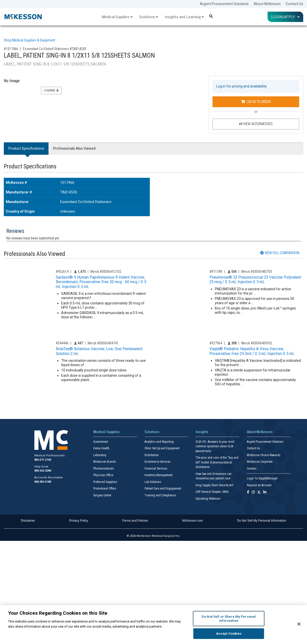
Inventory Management (159, 475)
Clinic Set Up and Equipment (162, 448)
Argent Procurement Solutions (224, 4)
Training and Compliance (160, 495)
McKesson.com (193, 521)
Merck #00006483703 (257, 272)
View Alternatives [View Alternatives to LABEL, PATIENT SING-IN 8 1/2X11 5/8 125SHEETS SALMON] (256, 124)
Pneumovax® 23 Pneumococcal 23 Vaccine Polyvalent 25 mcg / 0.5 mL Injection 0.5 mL (255, 280)
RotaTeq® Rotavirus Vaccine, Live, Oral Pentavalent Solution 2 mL (99, 351)
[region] (153, 625)
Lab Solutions (153, 482)
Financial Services (156, 469)
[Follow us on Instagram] (253, 492)
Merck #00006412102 (106, 272)
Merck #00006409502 (257, 343)
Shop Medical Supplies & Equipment (29, 40)
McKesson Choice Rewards (264, 455)
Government (101, 442)
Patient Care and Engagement (163, 488)
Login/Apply (285, 17)
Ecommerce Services (158, 462)
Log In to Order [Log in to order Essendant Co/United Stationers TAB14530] (256, 102)
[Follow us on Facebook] (248, 492)
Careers (252, 469)
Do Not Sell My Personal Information (262, 521)
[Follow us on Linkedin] (265, 492)
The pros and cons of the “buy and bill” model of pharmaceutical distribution (217, 462)
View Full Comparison (280, 253)
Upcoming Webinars (208, 499)
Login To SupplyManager (262, 478)
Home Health (101, 448)
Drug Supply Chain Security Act (214, 485)
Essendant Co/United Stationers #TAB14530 (55, 49)
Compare (51, 91)
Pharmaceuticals (104, 469)
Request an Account (259, 485)
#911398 (216, 272)
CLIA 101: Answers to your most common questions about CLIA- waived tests (215, 446)
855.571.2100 (43, 460)
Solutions (149, 17)
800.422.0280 (43, 471)
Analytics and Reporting (159, 442)
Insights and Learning (184, 17)
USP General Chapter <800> (212, 492)
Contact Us (294, 4)
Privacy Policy (79, 521)
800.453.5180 (43, 482)
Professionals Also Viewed (74, 148)
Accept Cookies (229, 634)
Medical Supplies (117, 17)
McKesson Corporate (260, 462)
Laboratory (100, 455)
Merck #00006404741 (103, 343)
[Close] (299, 624)
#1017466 (11, 49)
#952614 (62, 272)
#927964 (216, 343)
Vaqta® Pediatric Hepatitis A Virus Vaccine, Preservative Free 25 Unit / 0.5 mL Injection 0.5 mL (252, 351)
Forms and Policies (135, 521)
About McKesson (267, 4)
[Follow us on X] (259, 492)
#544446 (62, 343)
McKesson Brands (105, 462)
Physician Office (103, 475)
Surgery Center (102, 495)
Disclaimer (28, 521)
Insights (202, 432)
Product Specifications (26, 148)
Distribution (152, 455)
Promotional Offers (105, 488)
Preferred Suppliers (105, 482)
